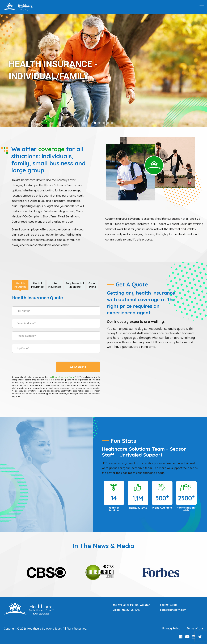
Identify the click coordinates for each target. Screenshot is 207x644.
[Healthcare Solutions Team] (61, 377)
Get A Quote (78, 367)
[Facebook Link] (181, 637)
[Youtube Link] (188, 637)
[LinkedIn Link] (194, 637)
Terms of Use (195, 628)
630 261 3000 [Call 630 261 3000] (168, 605)
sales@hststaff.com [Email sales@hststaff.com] (173, 610)
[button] (95, 123)
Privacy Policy (171, 628)
